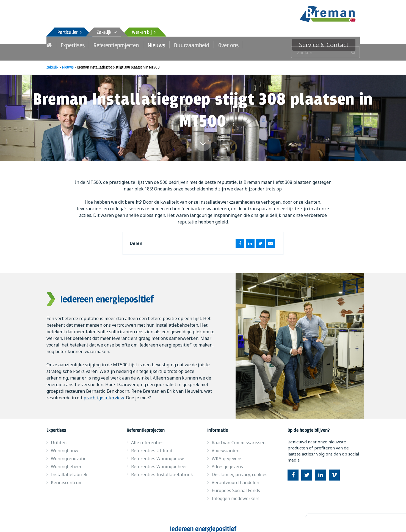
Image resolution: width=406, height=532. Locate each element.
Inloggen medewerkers (236, 491)
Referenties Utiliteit (152, 443)
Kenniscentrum (67, 475)
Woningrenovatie (69, 451)
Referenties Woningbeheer (159, 459)
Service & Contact (329, 45)
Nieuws (146, 45)
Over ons (211, 45)
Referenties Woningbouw (158, 451)
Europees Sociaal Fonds (236, 483)
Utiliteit (59, 435)
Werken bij (144, 33)
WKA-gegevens (227, 451)
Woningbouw (65, 443)
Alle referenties (147, 435)
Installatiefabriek (69, 467)
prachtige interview (104, 390)
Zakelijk (107, 33)
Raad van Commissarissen (239, 435)
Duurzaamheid (178, 45)
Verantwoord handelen (235, 475)
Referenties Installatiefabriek (162, 467)
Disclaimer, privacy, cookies (240, 467)
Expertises (71, 45)
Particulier (70, 33)
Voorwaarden (226, 443)
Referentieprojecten (110, 45)
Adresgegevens (227, 459)
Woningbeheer (66, 459)
